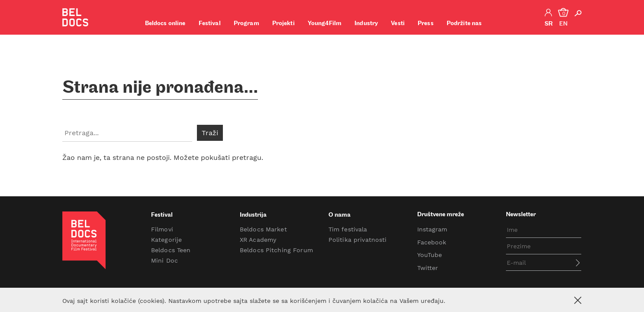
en (563, 24)
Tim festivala (348, 229)
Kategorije (166, 240)
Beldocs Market (263, 229)
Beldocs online (165, 24)
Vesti (398, 24)
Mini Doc (164, 260)
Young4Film (325, 24)
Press (426, 24)
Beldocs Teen (171, 250)
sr (549, 24)
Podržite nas (464, 24)
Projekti (283, 24)
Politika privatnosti (358, 240)
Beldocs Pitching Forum (276, 250)
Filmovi (162, 229)
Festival (210, 24)
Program (246, 24)
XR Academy (258, 240)
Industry (366, 24)
